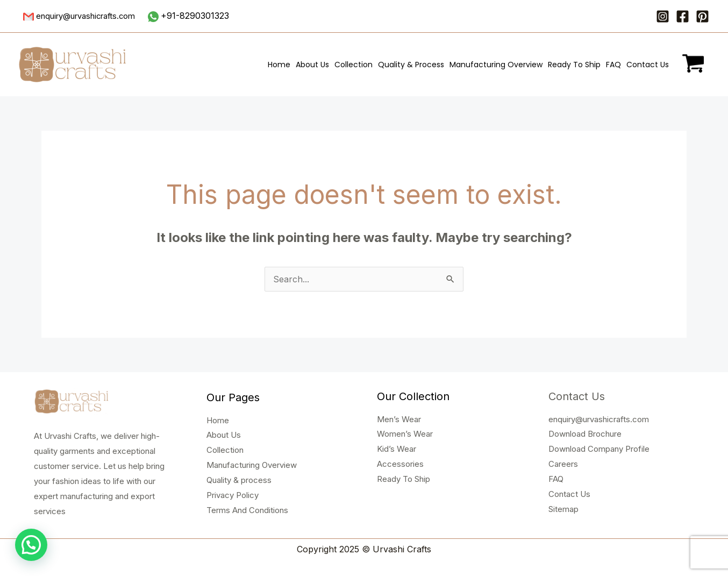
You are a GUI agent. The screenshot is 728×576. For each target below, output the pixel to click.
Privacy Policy (233, 495)
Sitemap (563, 509)
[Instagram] (663, 16)
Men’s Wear (399, 419)
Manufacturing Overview (496, 65)
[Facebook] (683, 16)
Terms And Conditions (247, 510)
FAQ (613, 65)
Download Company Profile (599, 449)
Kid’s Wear (397, 449)
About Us (312, 65)
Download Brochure (585, 434)
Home (279, 65)
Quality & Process (411, 65)
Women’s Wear (405, 434)
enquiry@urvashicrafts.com (599, 419)
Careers (563, 464)
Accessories (400, 464)
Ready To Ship (574, 65)
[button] (31, 545)
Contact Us (648, 65)
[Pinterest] (702, 16)
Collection (354, 65)
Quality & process (239, 480)
